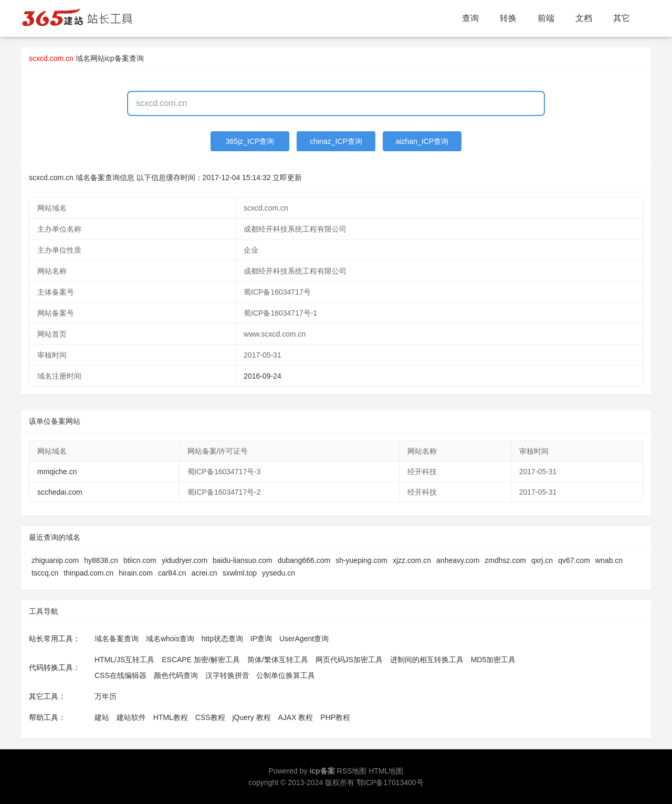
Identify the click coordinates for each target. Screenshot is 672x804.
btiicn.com (140, 560)
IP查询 (261, 639)
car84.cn (172, 573)
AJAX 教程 (296, 717)
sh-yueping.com (361, 560)
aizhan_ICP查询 (422, 141)
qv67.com (574, 560)
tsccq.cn (45, 573)
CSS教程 (210, 717)
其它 (622, 18)
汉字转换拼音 (227, 675)
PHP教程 (335, 717)
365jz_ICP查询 (250, 141)
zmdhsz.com (505, 560)
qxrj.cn (542, 560)
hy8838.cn (101, 560)
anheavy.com (458, 560)
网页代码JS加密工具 (349, 660)
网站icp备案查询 (117, 58)
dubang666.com (304, 560)
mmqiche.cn (57, 472)
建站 (102, 717)
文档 (584, 18)
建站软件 (131, 717)
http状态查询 (222, 639)
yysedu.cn (279, 573)
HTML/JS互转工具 (124, 660)
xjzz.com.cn (412, 560)
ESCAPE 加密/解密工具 (201, 660)
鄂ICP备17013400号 (390, 782)
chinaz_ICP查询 (336, 141)
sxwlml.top (240, 573)
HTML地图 (386, 771)
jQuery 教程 (251, 717)
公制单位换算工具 (286, 675)
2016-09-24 (262, 376)
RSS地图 (352, 771)
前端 (546, 18)
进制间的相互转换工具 (427, 660)
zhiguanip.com (55, 560)
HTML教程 (171, 717)
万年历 (106, 696)
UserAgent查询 (304, 639)
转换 (508, 18)
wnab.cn (609, 560)
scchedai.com (60, 492)
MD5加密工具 (493, 660)
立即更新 (287, 177)
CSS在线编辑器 (120, 675)
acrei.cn (204, 573)
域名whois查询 (170, 639)
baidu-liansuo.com (243, 560)
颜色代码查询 (176, 675)
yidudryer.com (185, 560)
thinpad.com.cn (88, 573)
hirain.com (136, 573)
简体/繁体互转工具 (278, 660)
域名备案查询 (117, 639)
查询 (470, 18)
